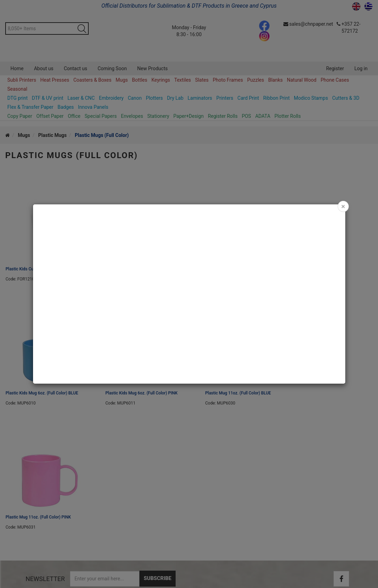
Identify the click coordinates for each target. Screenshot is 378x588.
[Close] (343, 206)
